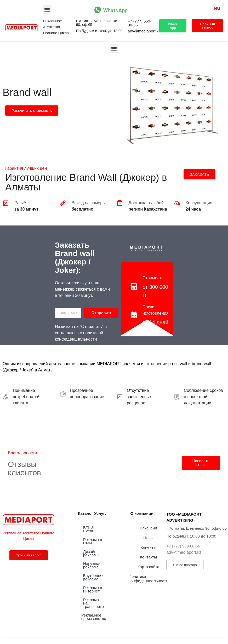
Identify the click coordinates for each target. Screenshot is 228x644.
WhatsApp (115, 10)
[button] (47, 10)
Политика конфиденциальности (149, 579)
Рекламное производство (94, 617)
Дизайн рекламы (91, 553)
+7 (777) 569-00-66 (140, 23)
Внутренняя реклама (94, 577)
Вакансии (148, 528)
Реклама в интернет (93, 589)
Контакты (148, 557)
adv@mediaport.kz (144, 31)
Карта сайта (149, 567)
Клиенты (148, 547)
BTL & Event (89, 529)
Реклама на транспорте (93, 603)
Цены (148, 538)
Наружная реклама (92, 565)
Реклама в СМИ (93, 541)
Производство (15, 69)
